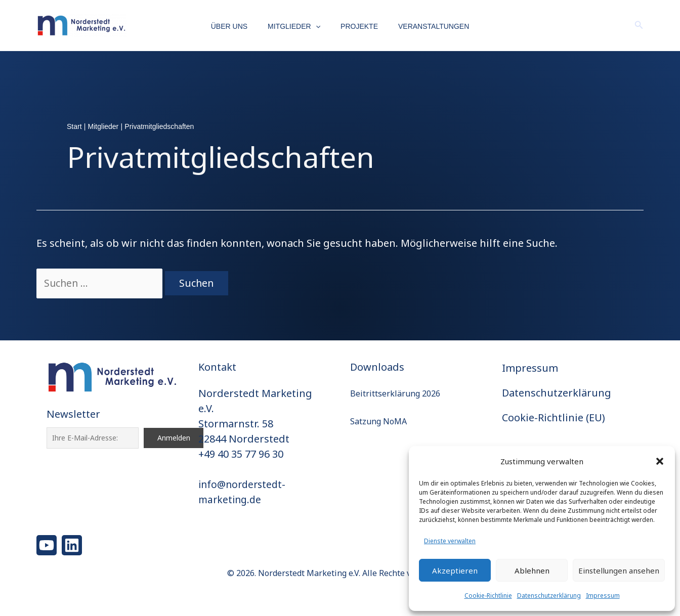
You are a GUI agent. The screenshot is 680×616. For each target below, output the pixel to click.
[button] (660, 461)
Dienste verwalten (450, 541)
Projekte (356, 26)
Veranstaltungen (424, 26)
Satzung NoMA (378, 421)
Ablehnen (532, 570)
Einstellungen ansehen (619, 570)
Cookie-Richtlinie (488, 596)
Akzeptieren (455, 570)
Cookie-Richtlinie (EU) (554, 417)
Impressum (603, 596)
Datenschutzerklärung (549, 596)
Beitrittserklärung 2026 (395, 393)
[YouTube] (47, 545)
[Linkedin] (72, 545)
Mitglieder (297, 27)
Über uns (238, 26)
